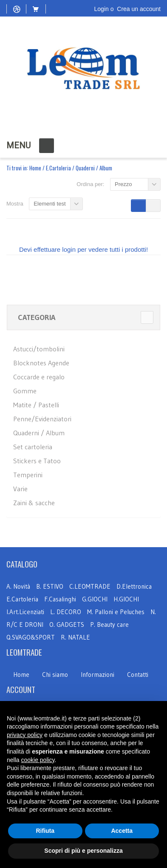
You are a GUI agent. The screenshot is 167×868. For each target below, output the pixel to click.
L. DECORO (66, 612)
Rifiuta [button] (45, 831)
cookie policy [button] (38, 760)
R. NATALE (75, 637)
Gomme (25, 391)
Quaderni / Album (39, 433)
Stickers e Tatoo (37, 461)
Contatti (138, 675)
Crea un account (139, 9)
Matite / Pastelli (36, 405)
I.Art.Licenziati (25, 612)
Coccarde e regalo (39, 377)
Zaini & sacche (34, 503)
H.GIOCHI (126, 599)
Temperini (28, 475)
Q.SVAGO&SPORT (31, 637)
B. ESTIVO (50, 586)
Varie (20, 489)
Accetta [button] (122, 831)
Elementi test (50, 204)
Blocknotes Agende (41, 363)
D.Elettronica (134, 586)
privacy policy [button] (25, 735)
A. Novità (18, 586)
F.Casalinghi (61, 599)
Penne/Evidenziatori (42, 419)
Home (35, 168)
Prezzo (123, 184)
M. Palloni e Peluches (116, 612)
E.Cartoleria (58, 168)
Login (102, 9)
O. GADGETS (67, 625)
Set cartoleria (33, 447)
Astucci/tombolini (39, 349)
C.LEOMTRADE (91, 586)
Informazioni (98, 675)
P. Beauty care (109, 625)
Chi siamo (55, 675)
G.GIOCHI (95, 599)
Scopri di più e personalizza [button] (83, 851)
